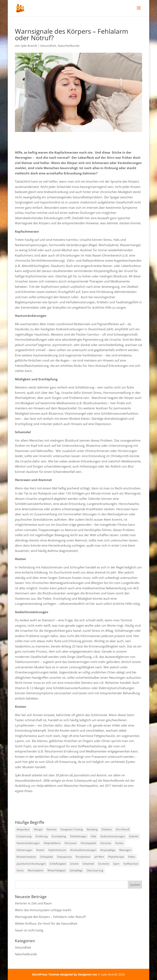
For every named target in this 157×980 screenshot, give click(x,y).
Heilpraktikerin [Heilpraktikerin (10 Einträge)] (52, 843)
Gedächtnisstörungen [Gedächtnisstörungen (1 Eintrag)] (113, 836)
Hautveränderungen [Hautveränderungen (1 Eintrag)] (28, 843)
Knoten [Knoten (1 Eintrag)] (40, 850)
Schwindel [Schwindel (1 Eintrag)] (88, 864)
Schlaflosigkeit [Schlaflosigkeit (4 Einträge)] (58, 864)
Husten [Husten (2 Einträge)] (119, 843)
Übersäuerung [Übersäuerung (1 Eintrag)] (95, 870)
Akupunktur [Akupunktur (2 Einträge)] (23, 829)
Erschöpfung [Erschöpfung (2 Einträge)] (59, 836)
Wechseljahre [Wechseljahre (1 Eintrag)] (36, 870)
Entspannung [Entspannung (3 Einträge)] (24, 836)
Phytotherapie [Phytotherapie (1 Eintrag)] (116, 857)
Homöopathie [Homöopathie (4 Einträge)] (89, 843)
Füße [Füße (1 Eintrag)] (94, 836)
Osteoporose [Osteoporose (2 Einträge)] (64, 857)
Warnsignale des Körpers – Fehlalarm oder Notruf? (50, 917)
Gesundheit (48, 46)
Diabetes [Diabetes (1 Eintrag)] (107, 829)
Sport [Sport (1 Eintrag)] (116, 864)
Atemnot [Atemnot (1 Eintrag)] (52, 829)
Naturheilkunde (69, 46)
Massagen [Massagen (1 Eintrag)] (125, 850)
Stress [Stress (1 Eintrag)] (20, 870)
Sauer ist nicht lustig (29, 930)
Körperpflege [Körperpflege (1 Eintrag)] (108, 850)
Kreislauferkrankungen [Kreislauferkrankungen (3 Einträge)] (83, 850)
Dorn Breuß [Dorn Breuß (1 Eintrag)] (123, 829)
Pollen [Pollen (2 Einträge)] (132, 857)
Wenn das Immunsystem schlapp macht (43, 910)
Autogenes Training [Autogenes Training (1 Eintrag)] (72, 829)
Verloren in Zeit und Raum (33, 903)
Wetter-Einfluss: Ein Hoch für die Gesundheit (46, 923)
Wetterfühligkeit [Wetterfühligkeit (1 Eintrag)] (57, 870)
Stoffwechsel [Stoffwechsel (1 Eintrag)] (131, 864)
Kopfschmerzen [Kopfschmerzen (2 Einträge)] (57, 850)
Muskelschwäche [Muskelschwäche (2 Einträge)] (26, 857)
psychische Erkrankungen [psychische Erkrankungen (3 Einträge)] (31, 864)
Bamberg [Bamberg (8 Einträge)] (92, 829)
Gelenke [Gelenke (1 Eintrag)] (134, 836)
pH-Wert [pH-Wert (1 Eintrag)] (99, 857)
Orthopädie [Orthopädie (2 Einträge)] (47, 857)
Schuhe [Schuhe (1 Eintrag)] (74, 864)
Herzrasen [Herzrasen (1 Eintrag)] (71, 843)
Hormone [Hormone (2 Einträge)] (106, 843)
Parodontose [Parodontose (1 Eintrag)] (83, 857)
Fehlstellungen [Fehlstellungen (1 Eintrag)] (78, 836)
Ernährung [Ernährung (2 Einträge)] (42, 836)
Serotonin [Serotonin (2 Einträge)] (104, 864)
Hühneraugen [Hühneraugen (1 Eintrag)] (24, 850)
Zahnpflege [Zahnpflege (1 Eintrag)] (76, 870)
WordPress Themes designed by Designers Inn (65, 974)
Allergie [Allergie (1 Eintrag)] (38, 829)
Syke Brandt (29, 46)
